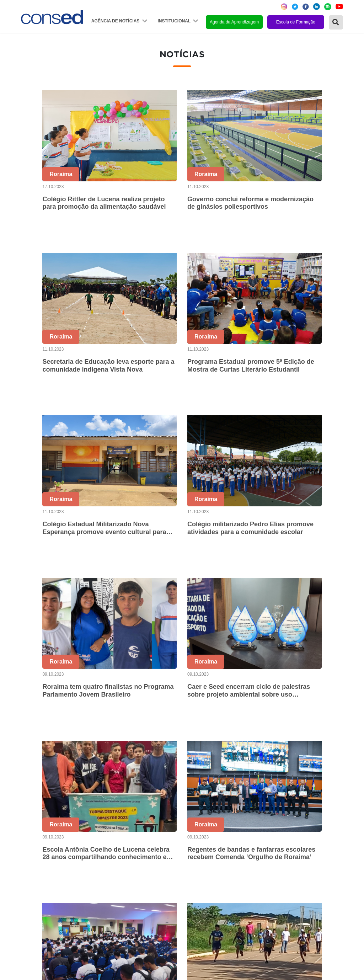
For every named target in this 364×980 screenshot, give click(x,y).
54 (280, 747)
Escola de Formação (296, 22)
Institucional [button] (175, 21)
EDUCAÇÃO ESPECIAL (275, 887)
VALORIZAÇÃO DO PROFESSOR (288, 848)
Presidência (145, 839)
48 (191, 747)
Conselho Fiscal (151, 848)
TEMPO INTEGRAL (269, 839)
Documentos (146, 867)
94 (310, 747)
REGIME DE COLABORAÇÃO (283, 819)
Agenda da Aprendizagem (234, 22)
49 (205, 747)
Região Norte (39, 819)
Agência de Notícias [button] (116, 21)
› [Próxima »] (340, 747)
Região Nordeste (43, 829)
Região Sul (36, 858)
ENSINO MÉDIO (265, 867)
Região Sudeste (42, 848)
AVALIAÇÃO (260, 906)
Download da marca (156, 877)
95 (325, 747)
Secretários (145, 829)
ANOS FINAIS (262, 829)
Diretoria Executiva (154, 858)
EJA (249, 896)
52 (250, 747)
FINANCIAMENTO (268, 858)
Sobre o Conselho (153, 819)
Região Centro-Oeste (49, 839)
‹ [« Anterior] (131, 747)
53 (265, 747)
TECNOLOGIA (263, 877)
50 (220, 747)
